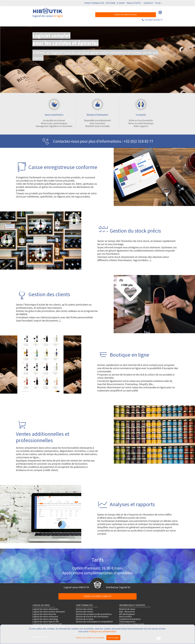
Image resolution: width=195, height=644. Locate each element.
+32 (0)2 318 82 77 (154, 20)
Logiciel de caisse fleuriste (44, 614)
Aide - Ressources (127, 611)
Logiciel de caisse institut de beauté (49, 611)
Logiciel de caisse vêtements (45, 609)
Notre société (125, 617)
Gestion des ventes (84, 609)
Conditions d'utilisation (130, 619)
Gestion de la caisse (85, 619)
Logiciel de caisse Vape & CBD (46, 622)
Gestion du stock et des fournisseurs (92, 617)
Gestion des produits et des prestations (94, 614)
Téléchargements (127, 622)
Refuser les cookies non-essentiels (90, 638)
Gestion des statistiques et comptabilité (94, 622)
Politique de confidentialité (132, 624)
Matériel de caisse (127, 609)
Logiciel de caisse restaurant (45, 617)
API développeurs (127, 614)
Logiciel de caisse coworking (45, 619)
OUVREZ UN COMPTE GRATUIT (126, 15)
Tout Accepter (113, 638)
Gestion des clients (84, 611)
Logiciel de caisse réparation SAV (47, 624)
